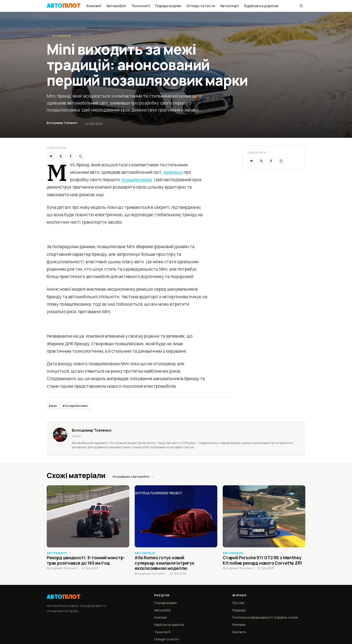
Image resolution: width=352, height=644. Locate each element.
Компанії (94, 6)
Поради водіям (168, 6)
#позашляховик (75, 406)
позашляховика (136, 180)
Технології (141, 6)
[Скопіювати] (80, 156)
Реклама (239, 625)
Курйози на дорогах (261, 6)
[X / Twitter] (261, 161)
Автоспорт (230, 6)
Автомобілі (116, 6)
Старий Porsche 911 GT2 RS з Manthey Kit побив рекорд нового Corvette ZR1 (262, 560)
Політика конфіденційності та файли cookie (265, 617)
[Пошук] (301, 6)
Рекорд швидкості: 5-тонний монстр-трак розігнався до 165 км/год (86, 560)
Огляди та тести (201, 6)
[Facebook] (70, 156)
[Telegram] (51, 156)
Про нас (239, 603)
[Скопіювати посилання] (281, 161)
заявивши (173, 172)
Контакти (239, 632)
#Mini (53, 406)
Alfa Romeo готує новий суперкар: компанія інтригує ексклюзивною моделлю (165, 563)
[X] (61, 156)
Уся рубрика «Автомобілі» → (133, 477)
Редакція (239, 610)
